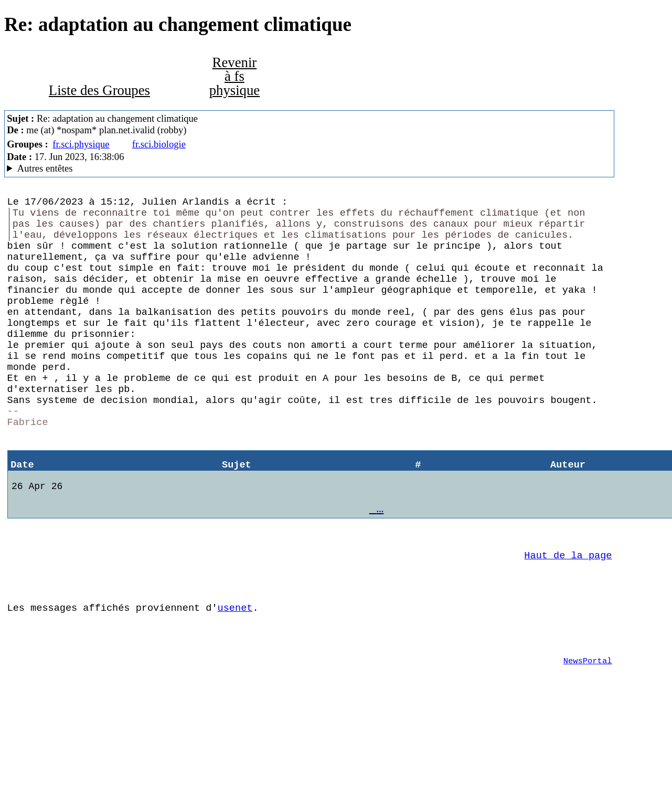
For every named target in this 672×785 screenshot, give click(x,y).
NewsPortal (588, 733)
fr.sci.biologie (159, 144)
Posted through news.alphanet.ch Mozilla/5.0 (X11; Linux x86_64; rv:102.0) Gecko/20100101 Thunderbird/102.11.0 (309, 168)
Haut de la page (568, 615)
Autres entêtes (45, 168)
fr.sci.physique (81, 144)
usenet (235, 673)
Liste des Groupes (99, 90)
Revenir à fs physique (235, 76)
